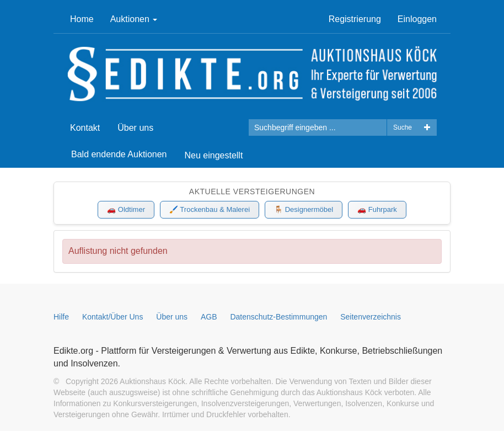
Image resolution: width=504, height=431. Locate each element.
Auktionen (134, 19)
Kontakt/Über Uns (113, 317)
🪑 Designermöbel (304, 209)
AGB (209, 317)
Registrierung (355, 19)
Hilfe (61, 317)
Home (82, 19)
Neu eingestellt (213, 155)
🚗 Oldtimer (126, 209)
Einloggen (417, 19)
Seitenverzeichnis (371, 317)
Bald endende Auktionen (119, 154)
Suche (403, 127)
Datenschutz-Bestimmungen (278, 317)
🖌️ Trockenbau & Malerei (210, 209)
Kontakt (85, 128)
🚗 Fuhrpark (377, 209)
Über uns (135, 128)
